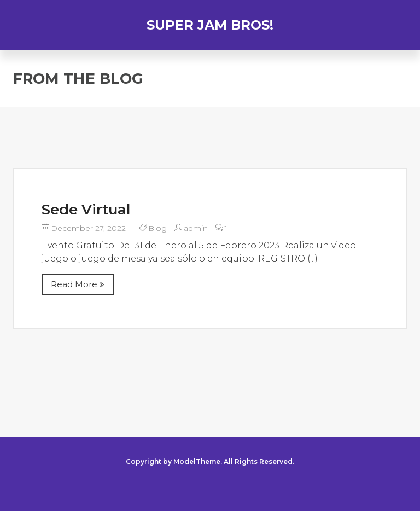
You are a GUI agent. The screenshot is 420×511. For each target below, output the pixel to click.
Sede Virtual (86, 210)
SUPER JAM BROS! (210, 25)
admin (196, 228)
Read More (78, 284)
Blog (157, 228)
